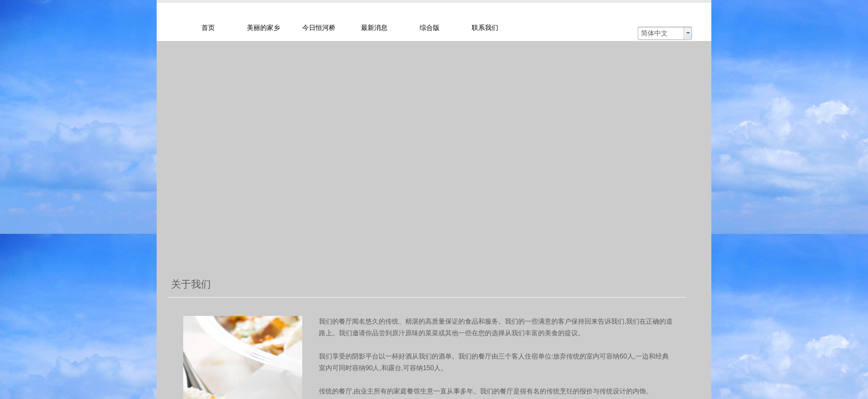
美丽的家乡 (263, 28)
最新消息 (374, 28)
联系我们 (485, 28)
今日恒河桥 (319, 28)
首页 (208, 28)
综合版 (430, 28)
